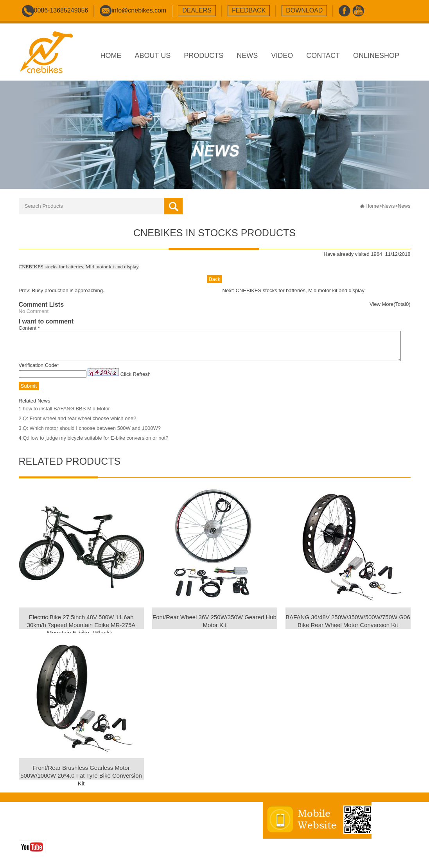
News (389, 206)
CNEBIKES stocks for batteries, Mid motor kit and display (300, 290)
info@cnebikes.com (139, 10)
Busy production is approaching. (68, 290)
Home (372, 206)
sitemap (168, 828)
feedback (249, 10)
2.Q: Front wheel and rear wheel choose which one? (78, 424)
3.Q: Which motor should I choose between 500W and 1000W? (90, 434)
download (304, 10)
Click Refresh (136, 380)
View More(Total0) (390, 304)
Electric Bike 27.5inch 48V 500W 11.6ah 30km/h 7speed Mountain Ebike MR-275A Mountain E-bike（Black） (81, 631)
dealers (197, 10)
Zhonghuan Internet (74, 837)
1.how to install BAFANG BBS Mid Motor (64, 414)
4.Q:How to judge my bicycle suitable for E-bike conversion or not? (94, 444)
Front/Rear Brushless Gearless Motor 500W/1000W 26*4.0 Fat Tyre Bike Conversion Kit (81, 781)
